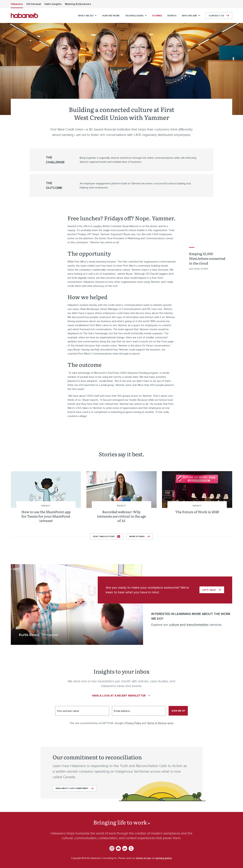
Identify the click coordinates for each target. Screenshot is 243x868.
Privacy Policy (133, 723)
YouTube (118, 848)
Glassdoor (131, 848)
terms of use (143, 858)
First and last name (68, 711)
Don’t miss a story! (104, 537)
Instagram (112, 848)
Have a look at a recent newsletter (119, 696)
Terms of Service (157, 723)
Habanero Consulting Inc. (24, 16)
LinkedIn (125, 848)
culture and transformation (189, 625)
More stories (137, 537)
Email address (122, 711)
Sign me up (178, 711)
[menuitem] (17, 4)
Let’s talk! (209, 590)
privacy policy (164, 858)
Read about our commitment (72, 788)
